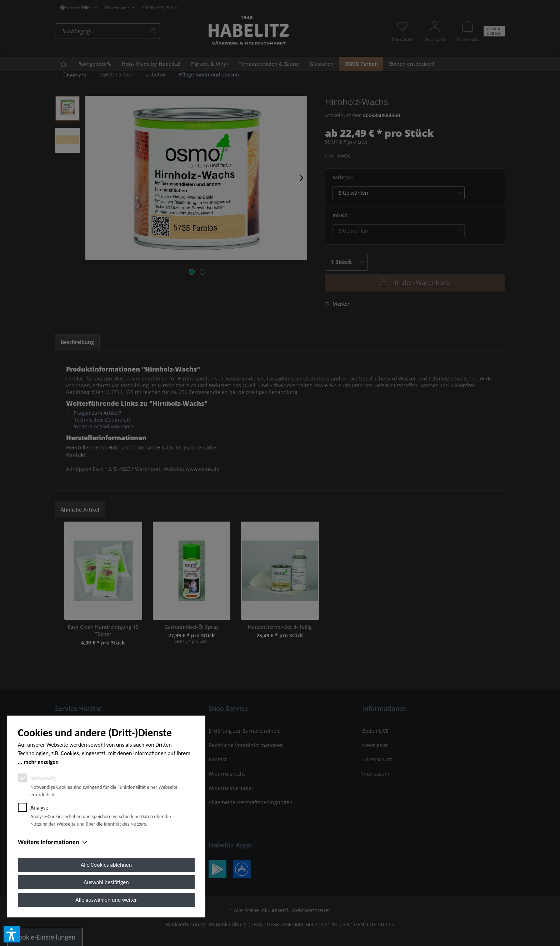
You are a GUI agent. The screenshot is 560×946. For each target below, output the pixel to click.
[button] (12, 934)
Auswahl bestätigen (106, 882)
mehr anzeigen (41, 762)
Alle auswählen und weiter (106, 900)
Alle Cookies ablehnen (106, 865)
